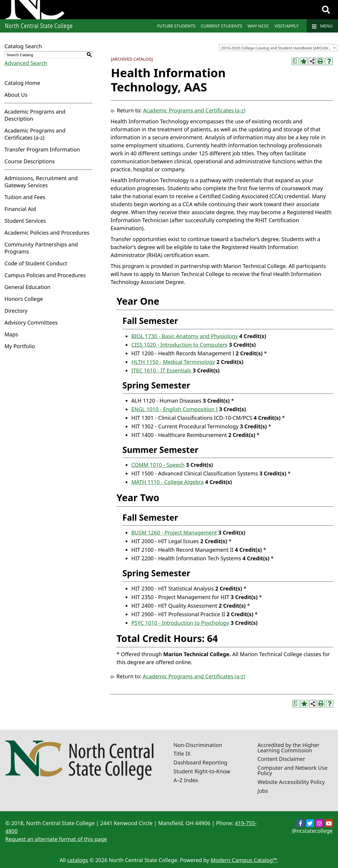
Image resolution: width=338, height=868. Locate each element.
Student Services (25, 221)
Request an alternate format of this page (56, 839)
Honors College (24, 299)
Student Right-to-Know (202, 771)
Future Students (176, 26)
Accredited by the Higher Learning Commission (288, 748)
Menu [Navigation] (322, 26)
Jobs (263, 791)
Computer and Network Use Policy (292, 770)
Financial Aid (20, 209)
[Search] (326, 10)
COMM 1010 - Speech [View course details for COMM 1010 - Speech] (158, 465)
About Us (16, 95)
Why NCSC (258, 26)
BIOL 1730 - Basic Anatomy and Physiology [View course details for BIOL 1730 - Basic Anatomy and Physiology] (185, 336)
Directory (16, 311)
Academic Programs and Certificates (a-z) (35, 134)
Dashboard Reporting (201, 762)
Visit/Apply (287, 26)
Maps (11, 334)
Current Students (222, 26)
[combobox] (278, 48)
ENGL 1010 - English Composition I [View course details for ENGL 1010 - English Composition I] (174, 409)
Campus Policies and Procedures (45, 275)
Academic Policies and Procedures (47, 233)
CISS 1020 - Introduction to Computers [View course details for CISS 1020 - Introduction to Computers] (179, 345)
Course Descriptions (30, 161)
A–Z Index (186, 780)
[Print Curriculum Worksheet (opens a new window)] (295, 61)
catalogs (78, 860)
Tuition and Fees (25, 197)
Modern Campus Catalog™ (244, 860)
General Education (27, 287)
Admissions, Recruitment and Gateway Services (41, 182)
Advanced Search (26, 63)
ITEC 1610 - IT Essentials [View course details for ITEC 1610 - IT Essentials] (161, 370)
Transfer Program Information (42, 149)
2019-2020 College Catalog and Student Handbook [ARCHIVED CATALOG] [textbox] (279, 48)
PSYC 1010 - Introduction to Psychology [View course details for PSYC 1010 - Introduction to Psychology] (180, 623)
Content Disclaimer (281, 759)
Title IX (182, 754)
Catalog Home (22, 83)
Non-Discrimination (198, 745)
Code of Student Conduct (36, 263)
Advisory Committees (31, 322)
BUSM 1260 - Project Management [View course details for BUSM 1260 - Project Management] (174, 533)
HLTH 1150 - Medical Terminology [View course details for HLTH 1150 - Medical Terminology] (173, 362)
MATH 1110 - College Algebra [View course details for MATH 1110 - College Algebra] (167, 482)
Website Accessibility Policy (291, 782)
